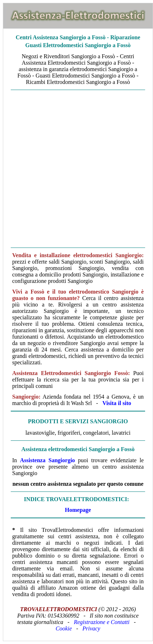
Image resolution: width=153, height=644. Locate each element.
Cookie (64, 628)
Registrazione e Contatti (102, 622)
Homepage (78, 510)
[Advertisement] (76, 169)
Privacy (91, 628)
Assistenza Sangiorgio (47, 460)
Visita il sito (117, 403)
